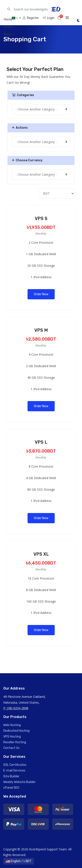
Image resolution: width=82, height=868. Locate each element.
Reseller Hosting (15, 742)
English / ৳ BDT (19, 861)
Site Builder (11, 776)
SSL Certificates (15, 765)
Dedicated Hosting (16, 731)
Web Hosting (12, 725)
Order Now (41, 294)
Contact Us (11, 748)
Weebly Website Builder (19, 782)
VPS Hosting (12, 737)
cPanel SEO (11, 788)
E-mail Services (14, 771)
